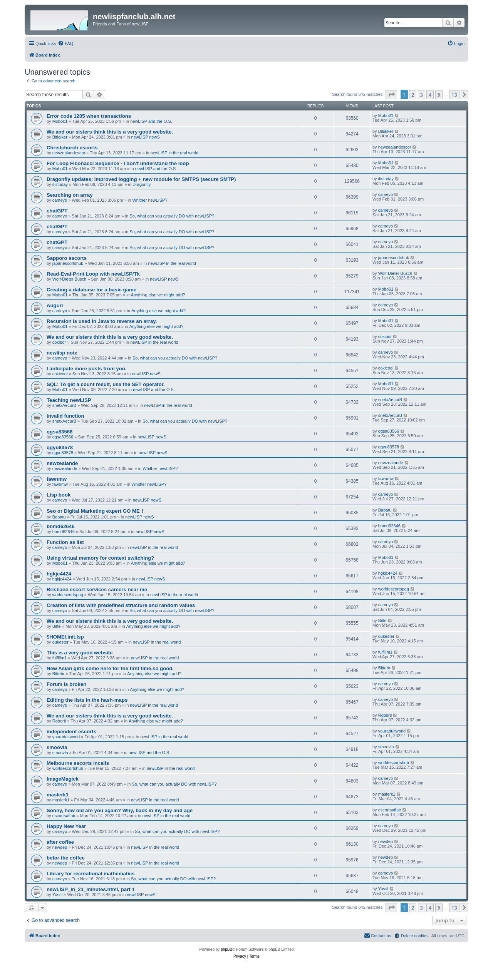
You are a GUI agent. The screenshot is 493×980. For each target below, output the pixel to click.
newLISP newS (146, 137)
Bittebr (59, 674)
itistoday (60, 184)
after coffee (60, 842)
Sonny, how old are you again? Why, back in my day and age (120, 810)
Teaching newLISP (69, 400)
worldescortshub (68, 768)
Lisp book (59, 495)
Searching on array (70, 195)
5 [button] (439, 95)
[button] (391, 95)
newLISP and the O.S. (151, 121)
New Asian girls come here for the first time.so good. (110, 668)
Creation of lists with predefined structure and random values (121, 605)
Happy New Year (66, 826)
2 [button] (413, 95)
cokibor (59, 342)
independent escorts (71, 732)
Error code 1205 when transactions (89, 116)
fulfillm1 (60, 658)
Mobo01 (60, 121)
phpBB (226, 949)
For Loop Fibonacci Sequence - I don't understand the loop (118, 163)
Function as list (65, 542)
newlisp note (62, 353)
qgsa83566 (60, 432)
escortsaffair (64, 816)
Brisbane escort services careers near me (97, 590)
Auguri (55, 305)
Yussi (57, 895)
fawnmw (57, 479)
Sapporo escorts (67, 258)
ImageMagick (63, 779)
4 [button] (430, 95)
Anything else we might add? (158, 295)
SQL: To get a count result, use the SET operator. (106, 384)
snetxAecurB (64, 405)
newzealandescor (69, 153)
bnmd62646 (61, 526)
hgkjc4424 (59, 574)
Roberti (59, 721)
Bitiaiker (60, 137)
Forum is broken (66, 684)
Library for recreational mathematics (91, 874)
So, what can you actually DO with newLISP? (172, 216)
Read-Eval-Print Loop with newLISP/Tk (93, 274)
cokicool (60, 374)
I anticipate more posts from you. (87, 369)
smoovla (57, 747)
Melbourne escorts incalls (78, 763)
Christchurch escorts (72, 148)
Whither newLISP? (150, 200)
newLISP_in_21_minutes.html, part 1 (91, 889)
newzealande (62, 463)
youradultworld (66, 737)
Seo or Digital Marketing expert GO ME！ (96, 511)
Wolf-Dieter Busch (69, 279)
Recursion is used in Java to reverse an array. (102, 321)
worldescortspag (68, 595)
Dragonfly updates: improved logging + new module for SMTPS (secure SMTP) (141, 179)
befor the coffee (66, 858)
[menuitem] (65, 43)
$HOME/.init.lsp (65, 637)
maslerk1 (58, 795)
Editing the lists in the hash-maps (87, 700)
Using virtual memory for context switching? (100, 558)
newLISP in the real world (175, 153)
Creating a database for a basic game (91, 290)
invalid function (65, 416)
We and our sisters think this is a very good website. (110, 132)
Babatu (59, 517)
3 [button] (422, 95)
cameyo (60, 200)
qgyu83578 (60, 447)
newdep (60, 847)
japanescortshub (68, 263)
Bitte (57, 626)
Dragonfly (142, 184)
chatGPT (57, 211)
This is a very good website (80, 653)
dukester (60, 642)
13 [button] (454, 95)
